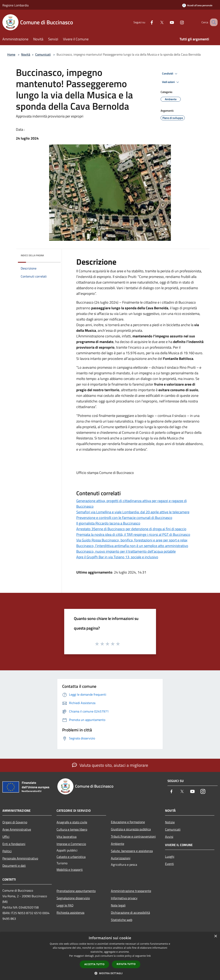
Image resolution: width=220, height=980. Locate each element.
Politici (7, 851)
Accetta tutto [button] (94, 964)
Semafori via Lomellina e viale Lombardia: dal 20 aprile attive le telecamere (133, 512)
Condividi (170, 74)
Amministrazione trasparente (131, 891)
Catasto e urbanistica (71, 857)
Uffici (6, 837)
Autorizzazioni (121, 858)
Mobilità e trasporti (70, 870)
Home (11, 54)
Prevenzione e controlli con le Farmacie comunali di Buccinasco (124, 518)
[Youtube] (167, 22)
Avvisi (169, 837)
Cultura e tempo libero (72, 829)
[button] (110, 973)
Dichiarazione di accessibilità (130, 913)
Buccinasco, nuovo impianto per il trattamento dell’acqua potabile (126, 551)
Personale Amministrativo (20, 858)
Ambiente (118, 844)
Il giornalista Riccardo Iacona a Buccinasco (108, 523)
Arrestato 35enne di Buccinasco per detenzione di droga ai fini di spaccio (131, 529)
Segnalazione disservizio (73, 898)
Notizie (170, 822)
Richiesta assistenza (70, 913)
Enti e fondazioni (14, 844)
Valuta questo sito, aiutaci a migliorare (110, 765)
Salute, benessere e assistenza (132, 851)
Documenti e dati (14, 866)
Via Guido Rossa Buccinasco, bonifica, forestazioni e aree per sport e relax (132, 540)
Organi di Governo (15, 822)
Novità (26, 54)
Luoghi (170, 856)
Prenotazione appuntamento (76, 891)
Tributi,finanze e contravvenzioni (133, 836)
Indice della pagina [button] (32, 255)
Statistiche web (122, 920)
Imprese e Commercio (71, 844)
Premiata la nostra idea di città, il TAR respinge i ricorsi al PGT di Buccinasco (133, 534)
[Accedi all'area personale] (197, 5)
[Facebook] (147, 22)
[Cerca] (213, 22)
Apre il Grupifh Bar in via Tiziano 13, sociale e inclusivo (117, 557)
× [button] (215, 936)
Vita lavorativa (67, 837)
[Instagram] (177, 22)
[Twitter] (157, 22)
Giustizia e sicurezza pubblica (131, 829)
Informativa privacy (124, 898)
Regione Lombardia (15, 5)
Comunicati (43, 54)
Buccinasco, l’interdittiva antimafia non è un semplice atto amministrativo (132, 546)
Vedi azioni (171, 82)
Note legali (118, 905)
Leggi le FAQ (65, 905)
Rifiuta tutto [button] (126, 964)
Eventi (169, 864)
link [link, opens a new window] (149, 956)
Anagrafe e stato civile (72, 822)
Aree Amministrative (17, 829)
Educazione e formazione (128, 822)
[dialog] (110, 956)
